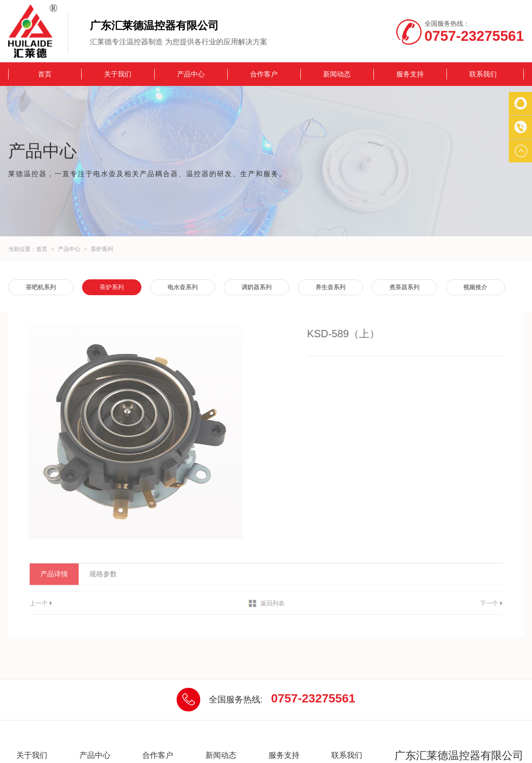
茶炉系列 (102, 249)
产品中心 (191, 74)
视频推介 (475, 287)
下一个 (489, 603)
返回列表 (272, 603)
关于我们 (118, 74)
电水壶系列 (183, 287)
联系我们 (483, 74)
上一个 (39, 603)
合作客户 (264, 74)
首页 (45, 74)
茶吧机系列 (41, 287)
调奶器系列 (257, 287)
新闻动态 (337, 74)
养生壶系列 (330, 287)
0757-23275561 (313, 698)
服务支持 (410, 74)
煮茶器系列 (404, 287)
